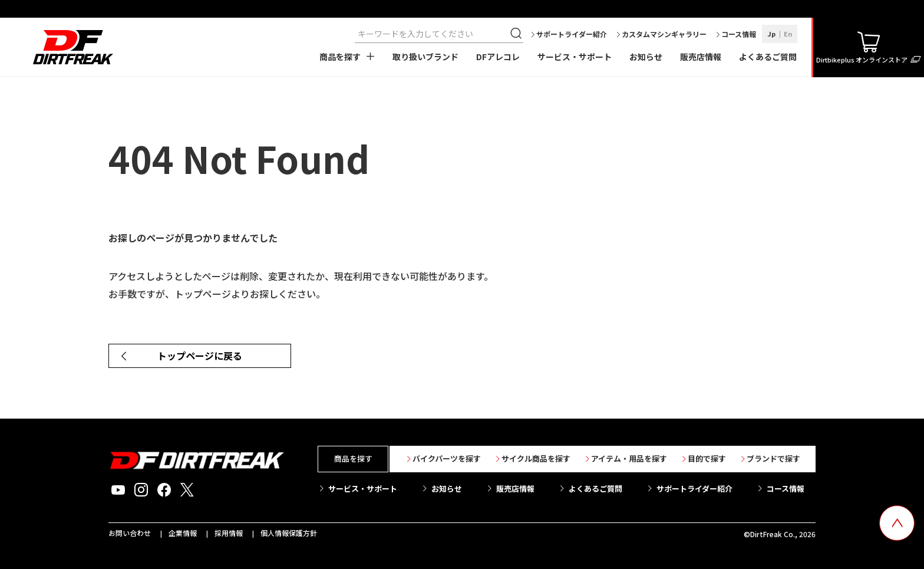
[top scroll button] (897, 523)
